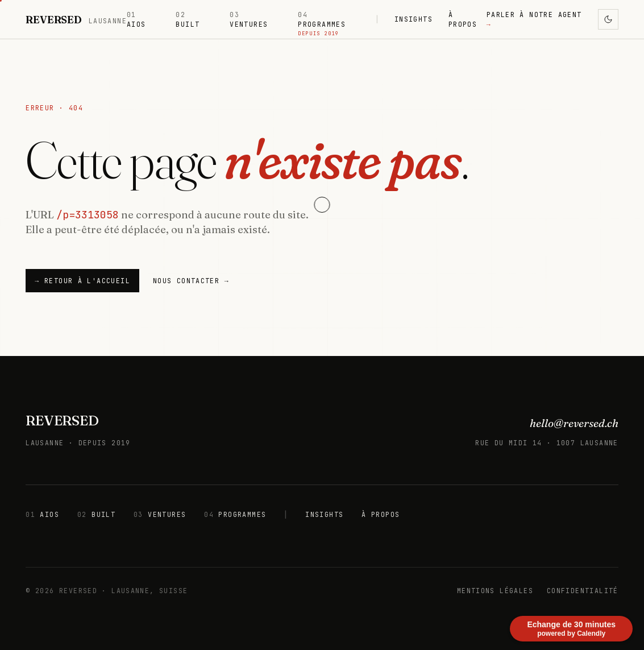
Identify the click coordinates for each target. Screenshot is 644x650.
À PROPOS (463, 19)
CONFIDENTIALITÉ (583, 591)
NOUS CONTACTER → (191, 281)
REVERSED (62, 421)
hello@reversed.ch (574, 423)
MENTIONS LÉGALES (495, 591)
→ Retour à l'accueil (82, 281)
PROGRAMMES (322, 20)
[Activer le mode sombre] (608, 19)
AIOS (136, 19)
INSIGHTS (414, 19)
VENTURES (249, 19)
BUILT (188, 19)
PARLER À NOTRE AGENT (534, 19)
